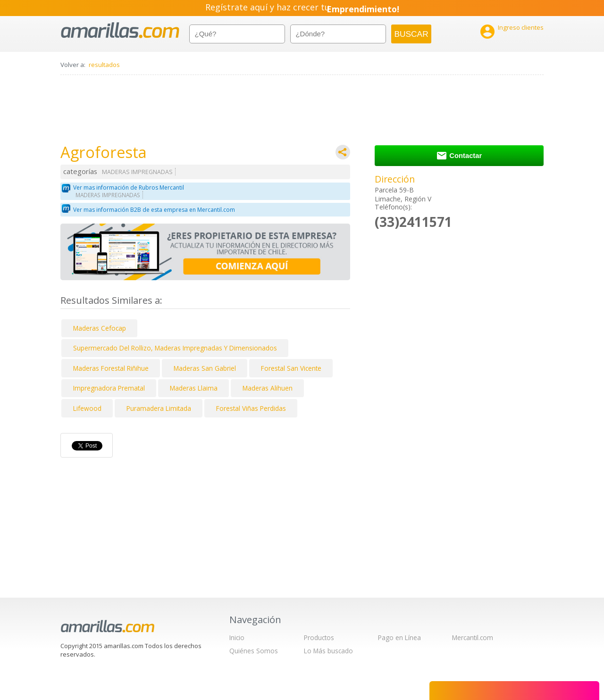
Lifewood (87, 408)
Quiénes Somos (254, 651)
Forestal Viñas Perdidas (251, 408)
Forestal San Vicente (291, 368)
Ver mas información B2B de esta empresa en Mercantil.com (154, 210)
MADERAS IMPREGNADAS (137, 172)
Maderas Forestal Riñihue (111, 368)
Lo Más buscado (328, 651)
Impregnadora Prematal (109, 388)
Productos (319, 637)
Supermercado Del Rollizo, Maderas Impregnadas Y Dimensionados (175, 348)
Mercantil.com (473, 637)
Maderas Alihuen (268, 388)
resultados (104, 65)
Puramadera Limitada (159, 408)
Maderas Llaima (194, 388)
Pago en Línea (399, 637)
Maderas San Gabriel (205, 368)
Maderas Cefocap (100, 328)
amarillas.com (120, 30)
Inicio (237, 637)
